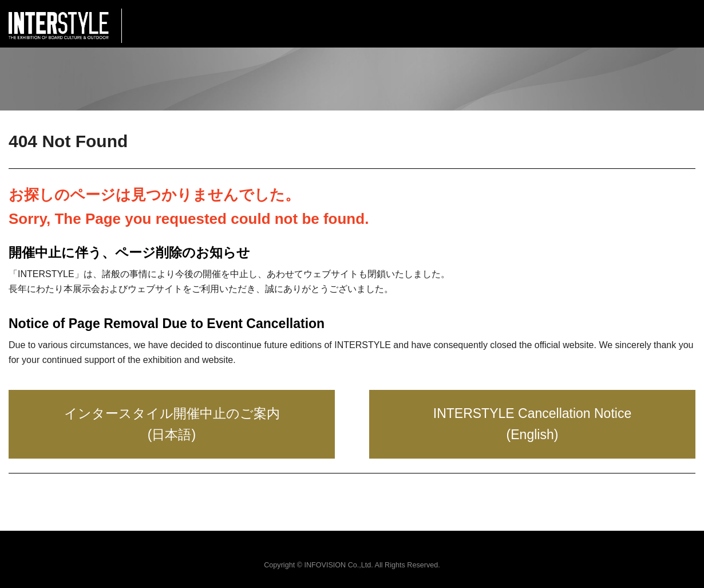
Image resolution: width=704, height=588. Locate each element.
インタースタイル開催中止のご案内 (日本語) (172, 424)
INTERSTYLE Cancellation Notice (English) (532, 424)
